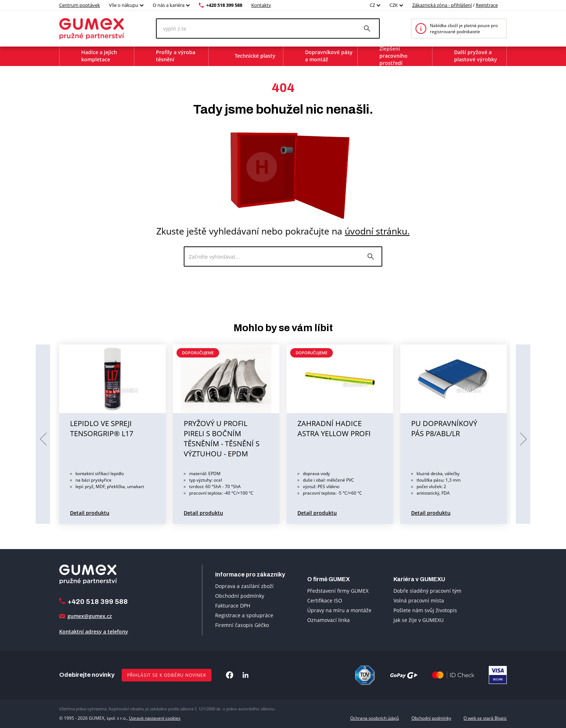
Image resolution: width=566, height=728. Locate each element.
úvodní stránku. (377, 231)
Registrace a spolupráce (244, 615)
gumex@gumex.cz (90, 616)
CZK (394, 5)
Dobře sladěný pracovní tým (427, 591)
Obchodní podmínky (240, 596)
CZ (372, 5)
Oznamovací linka (328, 620)
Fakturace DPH (233, 606)
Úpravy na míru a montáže (339, 610)
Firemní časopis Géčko (242, 625)
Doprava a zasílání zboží (244, 586)
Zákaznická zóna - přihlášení (442, 5)
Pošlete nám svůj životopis (425, 610)
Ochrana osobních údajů (375, 718)
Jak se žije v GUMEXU (419, 620)
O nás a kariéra (169, 5)
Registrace (487, 5)
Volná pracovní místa (419, 600)
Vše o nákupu (124, 5)
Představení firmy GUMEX (338, 591)
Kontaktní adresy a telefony (94, 631)
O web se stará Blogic (485, 718)
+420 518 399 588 (224, 5)
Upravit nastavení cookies (155, 718)
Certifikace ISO (325, 600)
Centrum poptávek (80, 5)
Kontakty (261, 5)
